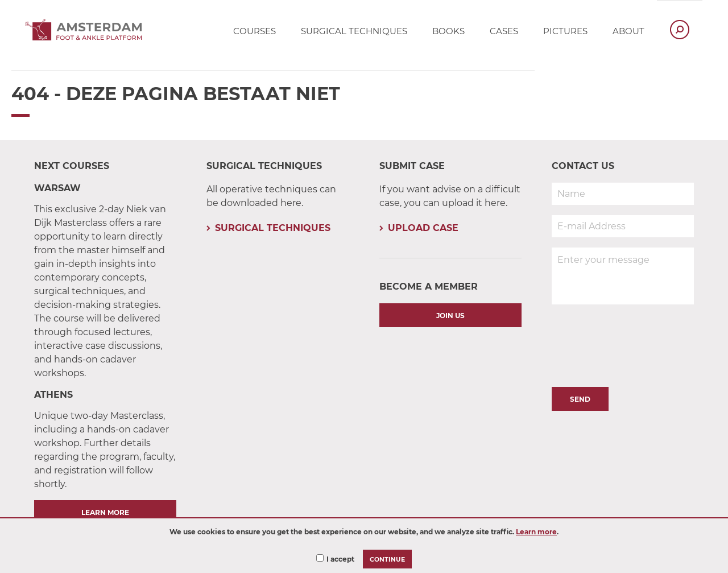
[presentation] (638, 342)
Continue (387, 560)
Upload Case (423, 228)
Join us (450, 316)
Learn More (105, 512)
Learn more (536, 532)
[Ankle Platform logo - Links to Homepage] (87, 37)
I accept (340, 559)
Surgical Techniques (273, 228)
